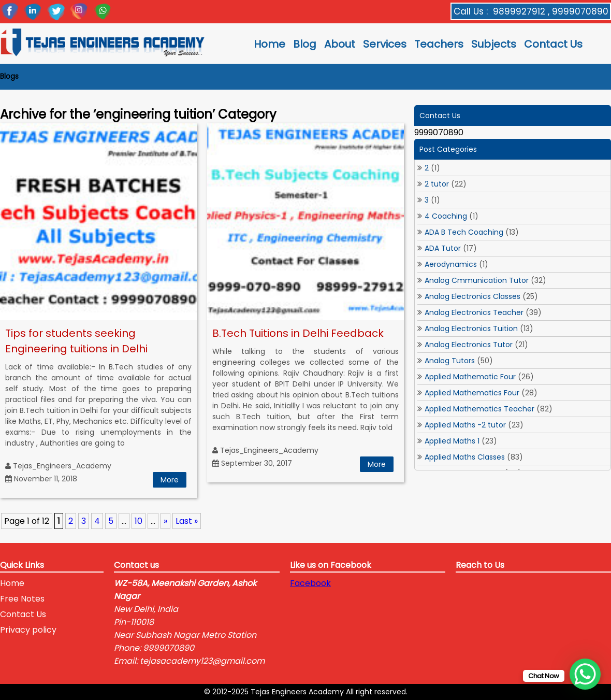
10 (139, 521)
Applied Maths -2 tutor (465, 425)
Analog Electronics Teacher (474, 312)
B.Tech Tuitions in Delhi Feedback (298, 333)
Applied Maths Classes (465, 457)
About (340, 44)
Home (270, 44)
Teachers (439, 44)
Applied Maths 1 (452, 441)
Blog (305, 44)
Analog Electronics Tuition (471, 328)
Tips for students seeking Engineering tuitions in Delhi (76, 341)
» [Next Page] (165, 521)
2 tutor (437, 184)
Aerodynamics (451, 264)
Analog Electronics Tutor (469, 345)
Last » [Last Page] (187, 521)
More (170, 480)
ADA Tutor (443, 248)
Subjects (494, 44)
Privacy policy (28, 630)
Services (385, 44)
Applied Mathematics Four (472, 393)
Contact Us (553, 44)
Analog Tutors (450, 361)
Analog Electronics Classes (472, 296)
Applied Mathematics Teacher (479, 409)
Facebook (310, 583)
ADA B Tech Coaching (464, 232)
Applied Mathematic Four (470, 377)
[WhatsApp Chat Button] (585, 674)
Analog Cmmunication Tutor (477, 280)
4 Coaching (446, 216)
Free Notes (22, 599)
